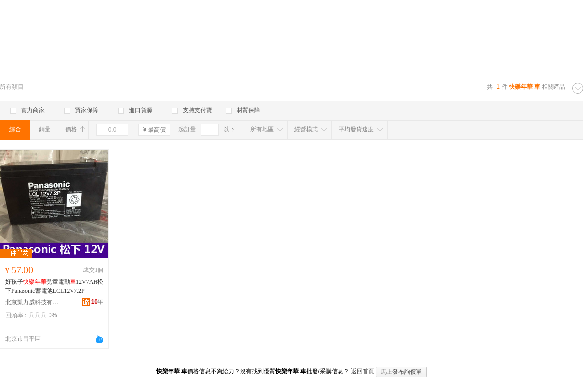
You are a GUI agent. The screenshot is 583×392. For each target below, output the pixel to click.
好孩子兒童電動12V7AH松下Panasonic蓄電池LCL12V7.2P (54, 286)
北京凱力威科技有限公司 (32, 302)
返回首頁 (363, 371)
